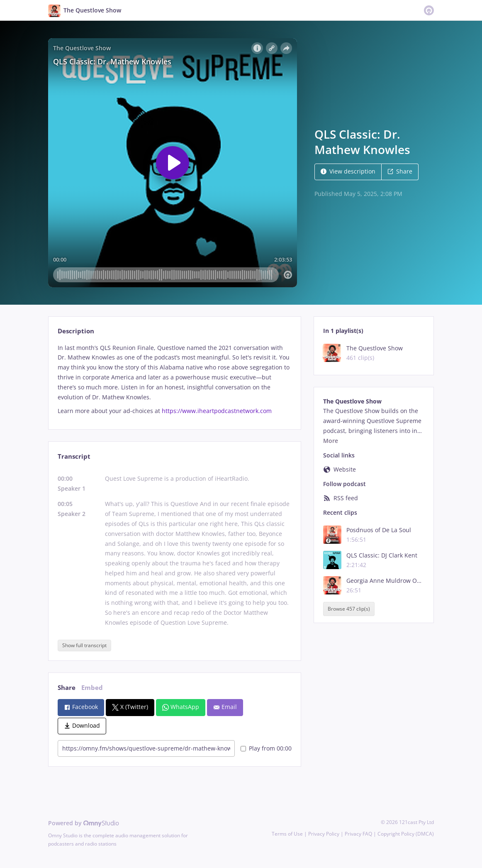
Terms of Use (287, 834)
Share (400, 171)
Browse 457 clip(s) (349, 609)
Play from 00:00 (266, 748)
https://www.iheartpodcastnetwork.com (217, 411)
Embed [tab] (92, 688)
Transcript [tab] (74, 456)
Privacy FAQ (358, 834)
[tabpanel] (174, 379)
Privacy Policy (324, 834)
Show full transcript (84, 645)
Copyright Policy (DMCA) (406, 834)
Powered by (84, 823)
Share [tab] (67, 688)
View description (348, 171)
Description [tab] (76, 331)
